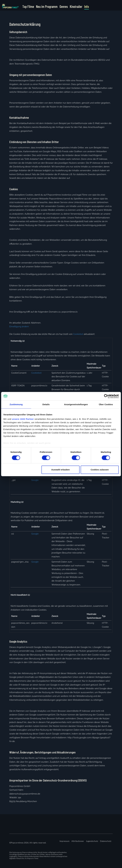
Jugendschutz (92, 841)
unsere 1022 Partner (23, 419)
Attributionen (78, 841)
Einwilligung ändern (19, 327)
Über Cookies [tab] (106, 404)
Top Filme (28, 7)
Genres (64, 7)
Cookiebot (78, 334)
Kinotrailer (76, 7)
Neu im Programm (47, 7)
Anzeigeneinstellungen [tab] (76, 404)
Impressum (65, 841)
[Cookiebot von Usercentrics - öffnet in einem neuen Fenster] (106, 396)
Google (35, 480)
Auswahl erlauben (60, 470)
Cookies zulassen (100, 470)
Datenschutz (106, 841)
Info (87, 7)
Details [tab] (46, 404)
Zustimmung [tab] (16, 404)
